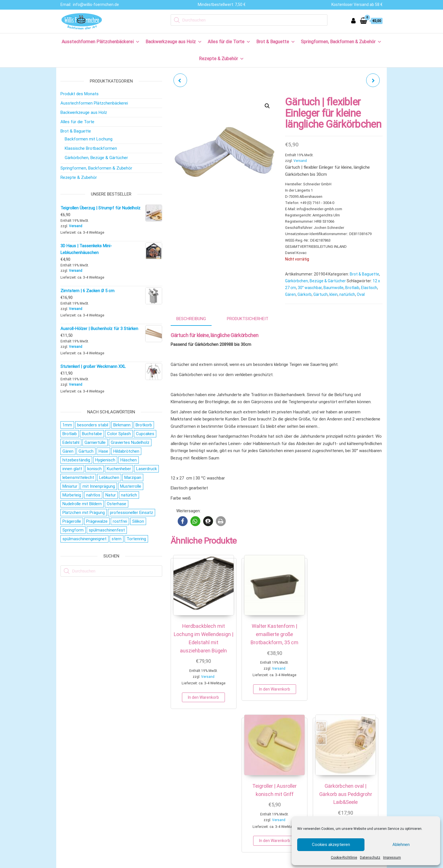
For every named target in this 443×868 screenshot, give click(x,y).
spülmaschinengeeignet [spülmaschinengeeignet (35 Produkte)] (84, 539)
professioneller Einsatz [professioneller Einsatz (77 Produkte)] (132, 513)
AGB (246, 863)
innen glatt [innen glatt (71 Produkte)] (72, 469)
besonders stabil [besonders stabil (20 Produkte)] (93, 425)
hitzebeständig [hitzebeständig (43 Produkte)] (76, 460)
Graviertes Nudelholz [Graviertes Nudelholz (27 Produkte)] (130, 442)
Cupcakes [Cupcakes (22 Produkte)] (145, 434)
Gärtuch (321, 294)
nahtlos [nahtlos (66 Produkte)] (93, 495)
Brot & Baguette (276, 42)
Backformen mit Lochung (89, 139)
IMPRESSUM (198, 863)
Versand (300, 161)
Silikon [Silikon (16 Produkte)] (138, 521)
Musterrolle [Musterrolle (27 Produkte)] (131, 486)
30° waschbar (310, 288)
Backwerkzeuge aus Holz (174, 42)
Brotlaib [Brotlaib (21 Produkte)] (70, 434)
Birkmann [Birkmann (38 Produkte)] (122, 425)
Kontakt (72, 775)
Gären (290, 294)
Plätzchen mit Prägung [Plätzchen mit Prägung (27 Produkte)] (84, 513)
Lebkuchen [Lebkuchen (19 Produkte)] (109, 478)
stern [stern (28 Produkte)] (117, 539)
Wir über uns (76, 765)
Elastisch (369, 288)
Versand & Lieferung (83, 793)
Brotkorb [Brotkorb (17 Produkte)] (144, 425)
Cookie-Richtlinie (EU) (84, 839)
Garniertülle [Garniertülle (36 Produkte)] (95, 442)
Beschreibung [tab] (191, 319)
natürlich (347, 294)
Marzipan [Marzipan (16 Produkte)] (133, 478)
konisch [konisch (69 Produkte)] (95, 469)
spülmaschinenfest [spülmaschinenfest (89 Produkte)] (107, 530)
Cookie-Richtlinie (344, 858)
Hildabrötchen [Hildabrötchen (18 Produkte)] (126, 451)
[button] (267, 106)
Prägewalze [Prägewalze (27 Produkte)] (97, 521)
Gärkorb (305, 294)
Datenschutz (370, 858)
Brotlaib (352, 288)
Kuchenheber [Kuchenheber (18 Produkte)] (119, 469)
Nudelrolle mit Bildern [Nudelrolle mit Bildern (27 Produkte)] (82, 504)
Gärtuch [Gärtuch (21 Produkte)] (86, 451)
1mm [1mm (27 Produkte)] (67, 425)
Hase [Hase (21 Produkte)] (103, 451)
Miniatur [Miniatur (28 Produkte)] (70, 486)
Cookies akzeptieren (331, 845)
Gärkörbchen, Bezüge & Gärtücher (315, 281)
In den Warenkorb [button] (194, 705)
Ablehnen (401, 845)
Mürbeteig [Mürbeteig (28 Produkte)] (72, 495)
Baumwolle (334, 288)
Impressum (392, 858)
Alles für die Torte (229, 42)
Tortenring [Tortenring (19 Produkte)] (136, 539)
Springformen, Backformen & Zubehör (341, 42)
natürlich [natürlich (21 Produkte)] (129, 495)
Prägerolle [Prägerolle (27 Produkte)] (72, 521)
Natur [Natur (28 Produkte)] (111, 495)
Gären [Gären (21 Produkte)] (68, 451)
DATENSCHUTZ (226, 863)
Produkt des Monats (80, 94)
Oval (361, 294)
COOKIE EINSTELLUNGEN (274, 863)
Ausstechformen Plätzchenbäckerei (101, 42)
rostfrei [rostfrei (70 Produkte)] (120, 521)
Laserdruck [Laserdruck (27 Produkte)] (146, 469)
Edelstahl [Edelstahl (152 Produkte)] (71, 442)
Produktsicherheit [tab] (248, 319)
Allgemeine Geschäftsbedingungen (96, 821)
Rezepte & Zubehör (221, 59)
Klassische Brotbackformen (91, 148)
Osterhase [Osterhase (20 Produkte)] (117, 504)
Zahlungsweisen (79, 784)
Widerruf (72, 802)
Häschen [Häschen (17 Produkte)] (129, 460)
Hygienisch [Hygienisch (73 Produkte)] (105, 460)
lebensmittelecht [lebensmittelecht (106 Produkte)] (78, 478)
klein (334, 294)
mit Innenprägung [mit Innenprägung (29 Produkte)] (99, 486)
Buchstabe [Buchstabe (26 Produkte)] (92, 434)
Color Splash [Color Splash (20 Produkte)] (119, 434)
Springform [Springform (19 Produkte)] (73, 530)
